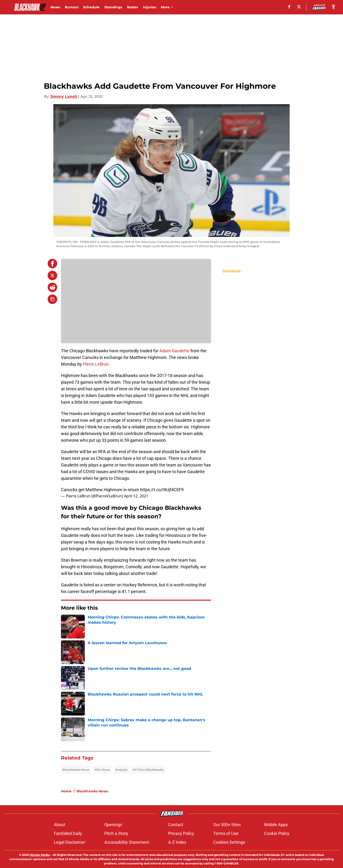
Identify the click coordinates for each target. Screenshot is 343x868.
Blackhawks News (76, 770)
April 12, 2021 (136, 496)
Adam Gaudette (174, 351)
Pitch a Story (116, 833)
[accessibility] (333, 7)
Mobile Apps (276, 825)
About (60, 825)
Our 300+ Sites (227, 825)
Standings (113, 7)
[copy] (52, 299)
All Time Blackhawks (148, 770)
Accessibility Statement (127, 842)
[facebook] (289, 7)
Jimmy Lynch (64, 96)
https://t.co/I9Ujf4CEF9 (162, 490)
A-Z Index (177, 842)
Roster (133, 7)
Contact (176, 825)
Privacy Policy (181, 833)
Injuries (149, 7)
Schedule (91, 7)
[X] (299, 7)
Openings (113, 825)
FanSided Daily (68, 833)
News (55, 7)
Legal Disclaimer (70, 842)
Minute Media (40, 855)
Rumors (72, 7)
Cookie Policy (277, 833)
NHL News (102, 770)
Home (66, 791)
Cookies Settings (229, 842)
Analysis (121, 770)
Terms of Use (226, 833)
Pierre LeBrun (96, 364)
